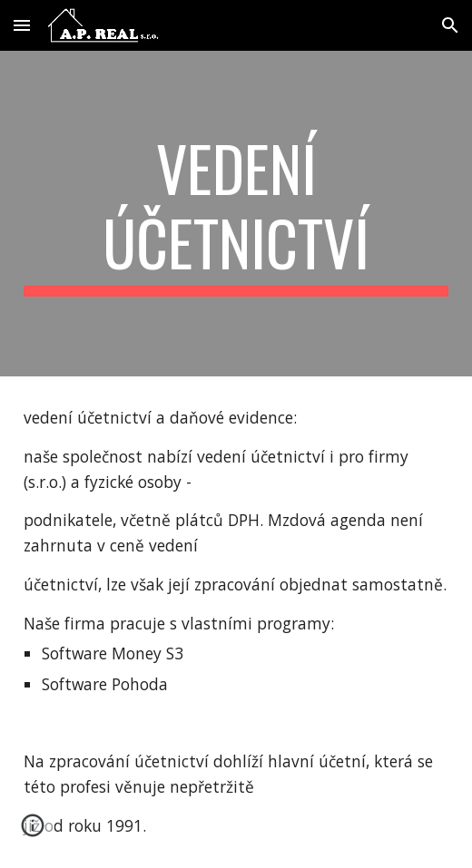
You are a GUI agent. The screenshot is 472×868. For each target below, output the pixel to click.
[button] (22, 25)
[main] (236, 214)
